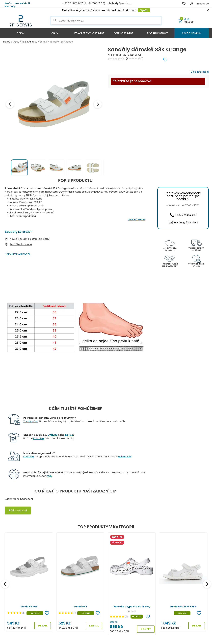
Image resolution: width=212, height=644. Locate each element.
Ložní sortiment (123, 33)
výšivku (53, 435)
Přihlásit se (202, 4)
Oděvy (20, 33)
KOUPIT (146, 629)
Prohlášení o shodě (21, 244)
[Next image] (98, 104)
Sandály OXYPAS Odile (183, 607)
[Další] (207, 584)
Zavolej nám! (31, 421)
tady (49, 476)
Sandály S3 (80, 607)
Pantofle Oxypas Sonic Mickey (132, 607)
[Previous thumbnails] (7, 168)
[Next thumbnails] (100, 168)
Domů (7, 42)
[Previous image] (10, 104)
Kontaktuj (39, 438)
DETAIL (43, 626)
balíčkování (125, 457)
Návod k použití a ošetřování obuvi (30, 239)
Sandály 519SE (29, 607)
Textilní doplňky (157, 33)
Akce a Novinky (192, 33)
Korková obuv (29, 42)
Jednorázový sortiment (89, 33)
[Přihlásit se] (192, 4)
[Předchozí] (5, 584)
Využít (144, 10)
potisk (69, 435)
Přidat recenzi (18, 510)
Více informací (200, 72)
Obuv (55, 33)
